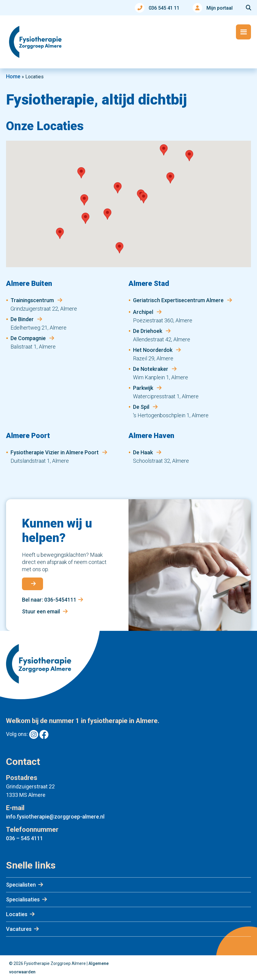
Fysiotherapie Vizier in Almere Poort (55, 452)
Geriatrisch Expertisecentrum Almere (179, 300)
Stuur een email (45, 611)
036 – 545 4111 (25, 838)
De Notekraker (151, 369)
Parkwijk (144, 388)
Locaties (17, 914)
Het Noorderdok (153, 350)
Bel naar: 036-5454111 (53, 600)
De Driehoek (148, 331)
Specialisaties (23, 899)
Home (13, 76)
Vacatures (19, 929)
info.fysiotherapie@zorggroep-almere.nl (55, 817)
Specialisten (21, 885)
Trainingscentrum (33, 300)
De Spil (142, 407)
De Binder (23, 319)
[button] (164, 150)
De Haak (144, 452)
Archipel (144, 312)
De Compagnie (29, 338)
